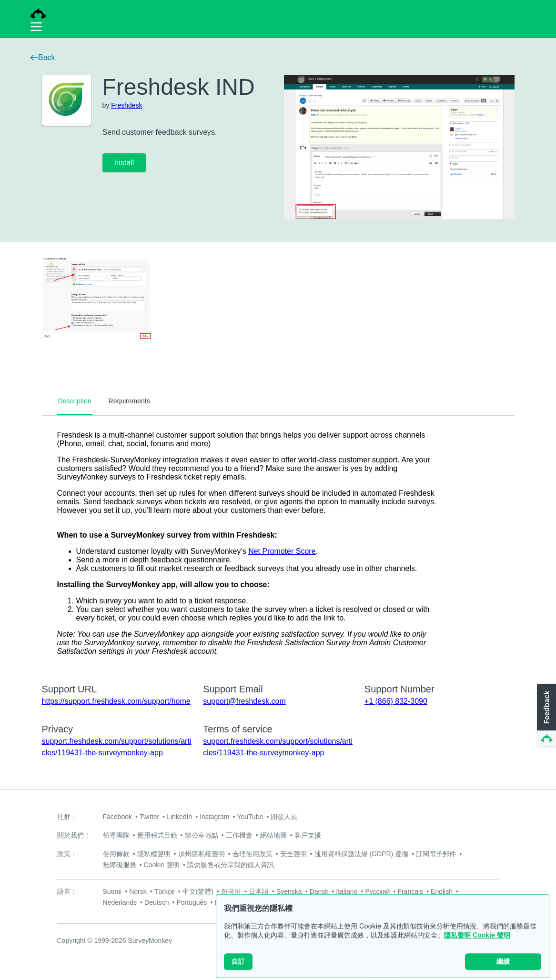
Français (410, 891)
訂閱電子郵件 (436, 854)
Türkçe (165, 891)
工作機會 (239, 835)
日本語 (259, 891)
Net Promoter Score (282, 551)
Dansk (319, 891)
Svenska (289, 891)
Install (124, 163)
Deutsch (157, 902)
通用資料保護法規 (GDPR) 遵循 (362, 854)
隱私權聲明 (154, 854)
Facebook (117, 817)
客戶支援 (308, 835)
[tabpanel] (278, 543)
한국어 (231, 891)
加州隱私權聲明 (202, 854)
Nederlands (120, 902)
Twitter (149, 817)
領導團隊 (116, 835)
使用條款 (116, 854)
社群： (67, 817)
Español (227, 902)
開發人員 (284, 817)
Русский (377, 891)
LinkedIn (179, 817)
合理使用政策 (253, 854)
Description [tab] (75, 401)
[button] (546, 715)
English (442, 891)
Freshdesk (126, 105)
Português (192, 902)
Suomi (112, 891)
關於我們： (74, 835)
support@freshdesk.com (244, 701)
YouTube (250, 817)
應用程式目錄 (157, 835)
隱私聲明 (457, 945)
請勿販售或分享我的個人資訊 (231, 865)
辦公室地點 (202, 835)
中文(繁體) (198, 891)
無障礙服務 (120, 865)
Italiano (347, 891)
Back (43, 57)
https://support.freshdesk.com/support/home (116, 701)
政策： (67, 854)
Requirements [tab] (129, 401)
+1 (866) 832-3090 (396, 701)
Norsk (138, 891)
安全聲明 (293, 854)
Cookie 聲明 (491, 945)
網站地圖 (273, 835)
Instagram (214, 817)
